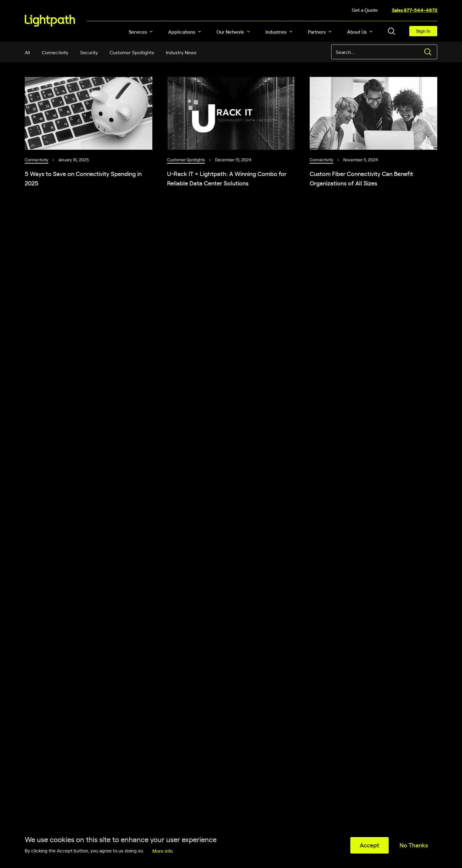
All (27, 52)
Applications (182, 32)
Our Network (230, 32)
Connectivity (55, 52)
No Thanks (414, 845)
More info (162, 851)
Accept (369, 845)
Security (89, 52)
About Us (357, 32)
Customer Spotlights (132, 52)
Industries (276, 32)
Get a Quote (365, 10)
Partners (317, 32)
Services (138, 32)
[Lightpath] (50, 21)
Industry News (181, 52)
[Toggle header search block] (392, 31)
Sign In (423, 31)
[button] (151, 32)
